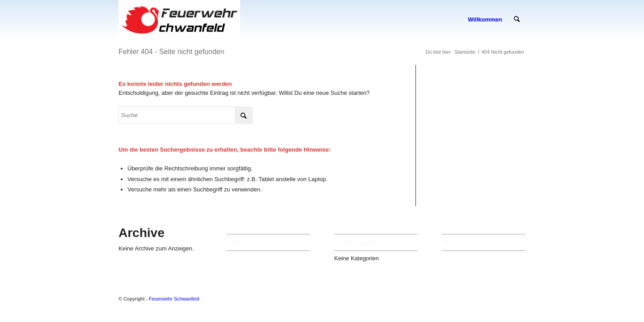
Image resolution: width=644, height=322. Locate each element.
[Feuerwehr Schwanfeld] (179, 20)
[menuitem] (485, 20)
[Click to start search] (244, 115)
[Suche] (517, 20)
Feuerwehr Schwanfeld (174, 299)
